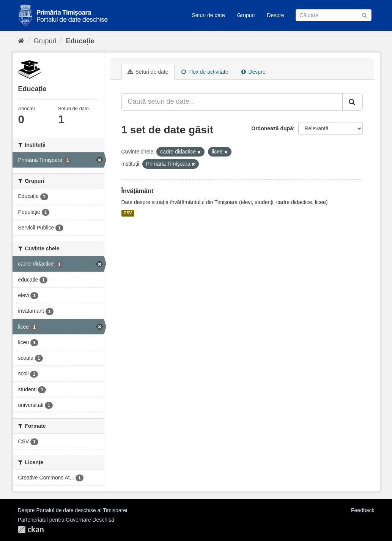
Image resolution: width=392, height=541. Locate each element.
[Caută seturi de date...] (232, 102)
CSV (128, 213)
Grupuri (246, 15)
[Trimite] (364, 15)
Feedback (363, 510)
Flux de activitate (205, 72)
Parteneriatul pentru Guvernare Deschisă (66, 520)
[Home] (21, 41)
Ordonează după (272, 128)
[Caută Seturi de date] (334, 15)
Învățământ (137, 191)
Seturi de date (209, 15)
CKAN (31, 529)
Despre (275, 15)
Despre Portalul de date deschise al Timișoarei (73, 510)
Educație (80, 41)
